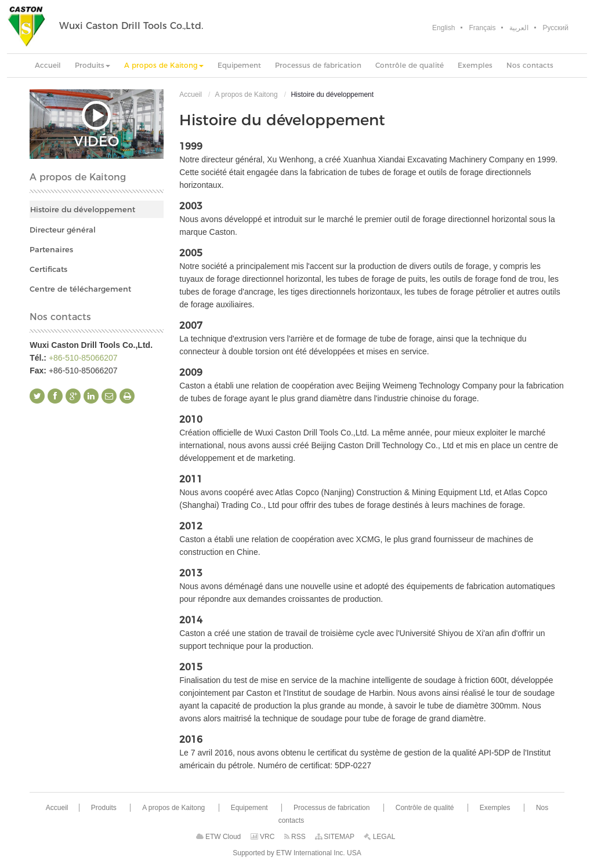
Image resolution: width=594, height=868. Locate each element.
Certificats (48, 269)
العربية (519, 28)
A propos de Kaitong (247, 95)
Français (482, 28)
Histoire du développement (83, 209)
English (443, 28)
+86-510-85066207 (83, 358)
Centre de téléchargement (80, 289)
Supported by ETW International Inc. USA (297, 853)
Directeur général (63, 230)
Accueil (191, 95)
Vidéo (96, 124)
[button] (93, 66)
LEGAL (379, 837)
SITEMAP (335, 837)
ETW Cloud (219, 837)
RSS (295, 837)
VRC (263, 837)
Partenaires (51, 249)
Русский (555, 28)
